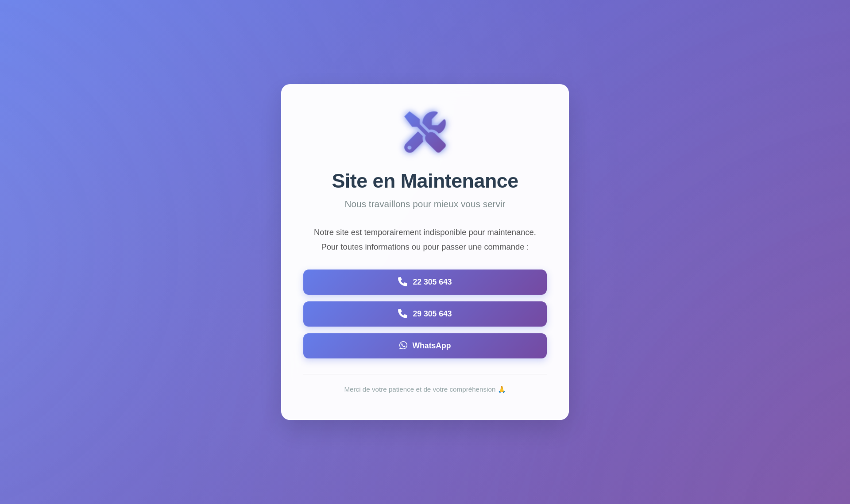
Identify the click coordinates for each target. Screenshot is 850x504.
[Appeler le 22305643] (425, 283)
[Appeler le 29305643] (425, 314)
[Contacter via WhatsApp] (425, 346)
